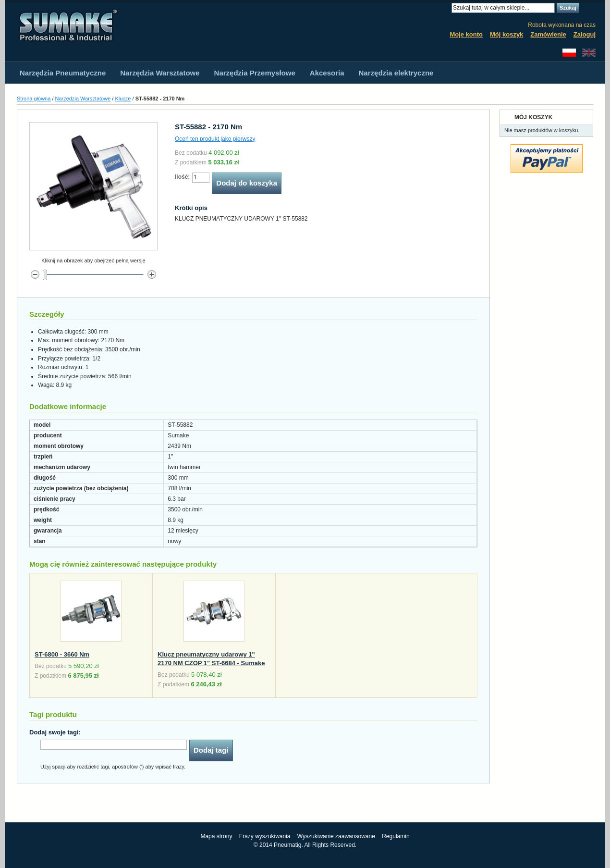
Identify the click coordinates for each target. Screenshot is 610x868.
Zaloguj (585, 34)
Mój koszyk (506, 34)
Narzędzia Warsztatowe (83, 99)
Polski (569, 53)
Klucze (123, 99)
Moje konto (466, 34)
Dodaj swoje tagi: (55, 732)
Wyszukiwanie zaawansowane (336, 836)
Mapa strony (216, 836)
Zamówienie (548, 34)
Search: (446, 8)
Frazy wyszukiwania (265, 836)
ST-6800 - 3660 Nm (62, 654)
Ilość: (182, 177)
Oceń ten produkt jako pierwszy (215, 139)
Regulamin (396, 836)
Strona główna (34, 99)
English (589, 53)
